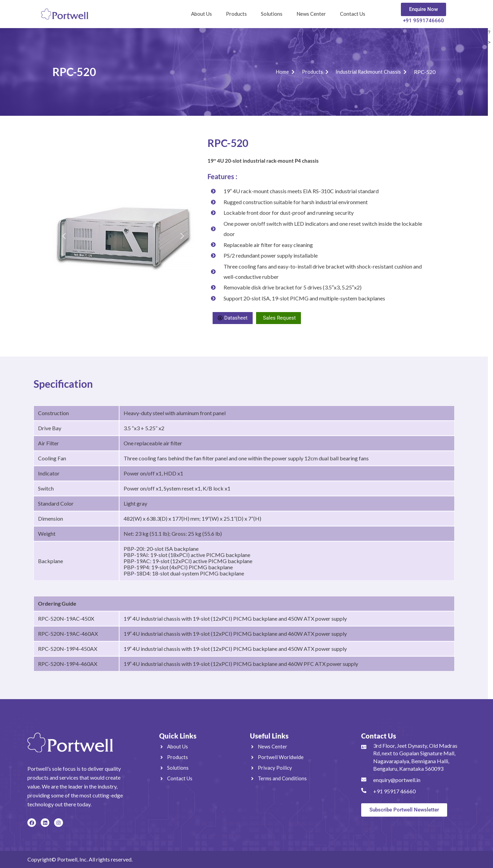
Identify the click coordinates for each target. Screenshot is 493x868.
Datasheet (233, 318)
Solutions (272, 14)
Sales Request (279, 318)
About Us (201, 14)
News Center (311, 14)
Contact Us (353, 14)
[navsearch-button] (383, 12)
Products (236, 14)
